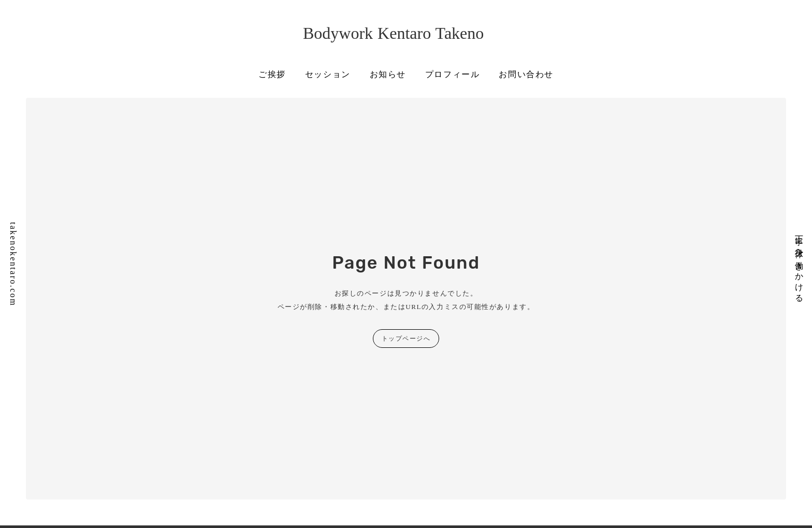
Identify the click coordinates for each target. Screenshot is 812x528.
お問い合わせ (526, 74)
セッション (328, 74)
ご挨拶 (272, 74)
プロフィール (453, 74)
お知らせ (388, 74)
